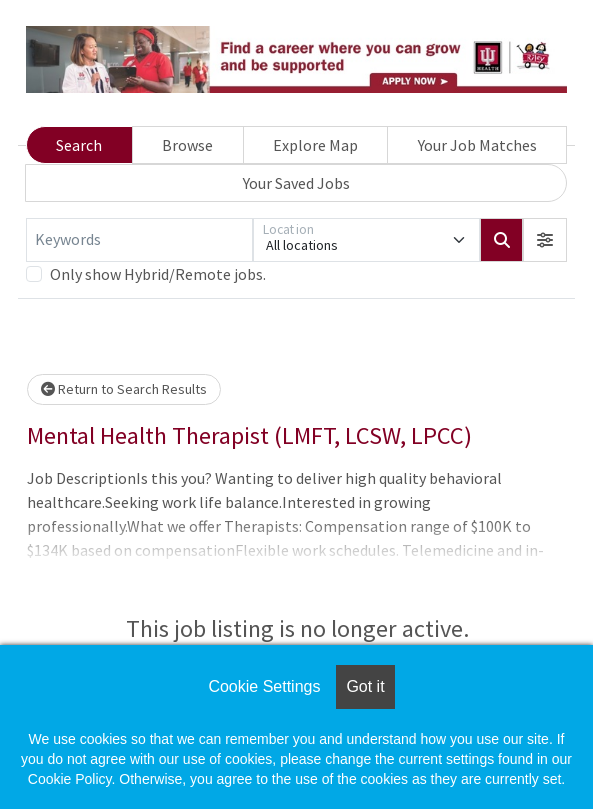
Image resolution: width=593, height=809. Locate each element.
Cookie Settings (264, 686)
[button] (545, 240)
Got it (365, 686)
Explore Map (315, 145)
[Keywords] (139, 240)
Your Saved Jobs (296, 183)
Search (79, 145)
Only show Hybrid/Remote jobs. (158, 274)
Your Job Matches (477, 145)
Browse (187, 145)
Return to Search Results (124, 389)
